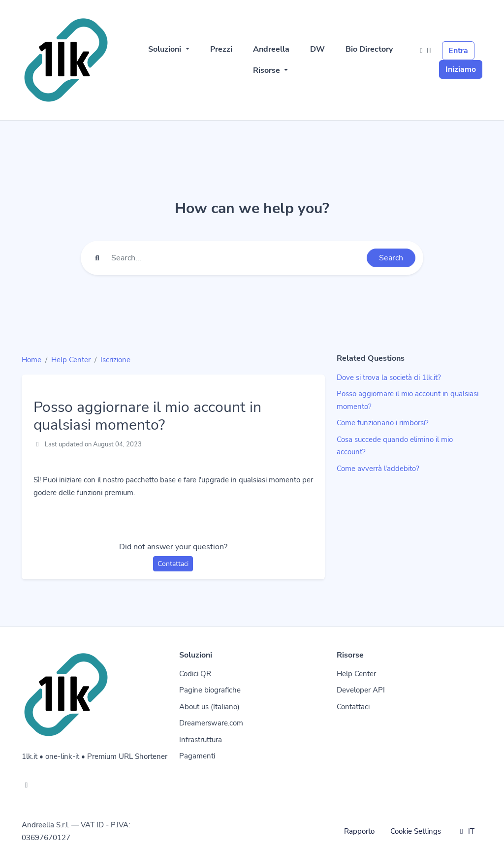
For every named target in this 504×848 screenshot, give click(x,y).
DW (317, 49)
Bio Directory (369, 49)
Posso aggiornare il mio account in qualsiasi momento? (408, 400)
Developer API (361, 690)
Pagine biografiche (210, 690)
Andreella (271, 49)
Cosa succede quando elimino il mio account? (395, 446)
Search (391, 258)
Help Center (71, 360)
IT (425, 51)
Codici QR (195, 674)
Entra (458, 51)
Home (31, 360)
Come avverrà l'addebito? (378, 469)
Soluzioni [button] (166, 49)
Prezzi (221, 49)
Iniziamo (461, 69)
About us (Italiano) (209, 707)
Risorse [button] (268, 70)
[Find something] (236, 258)
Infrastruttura (201, 740)
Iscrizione (115, 360)
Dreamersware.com (211, 723)
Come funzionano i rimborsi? (383, 423)
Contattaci (173, 564)
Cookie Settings (416, 831)
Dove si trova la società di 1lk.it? (389, 377)
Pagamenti (197, 756)
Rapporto (359, 831)
